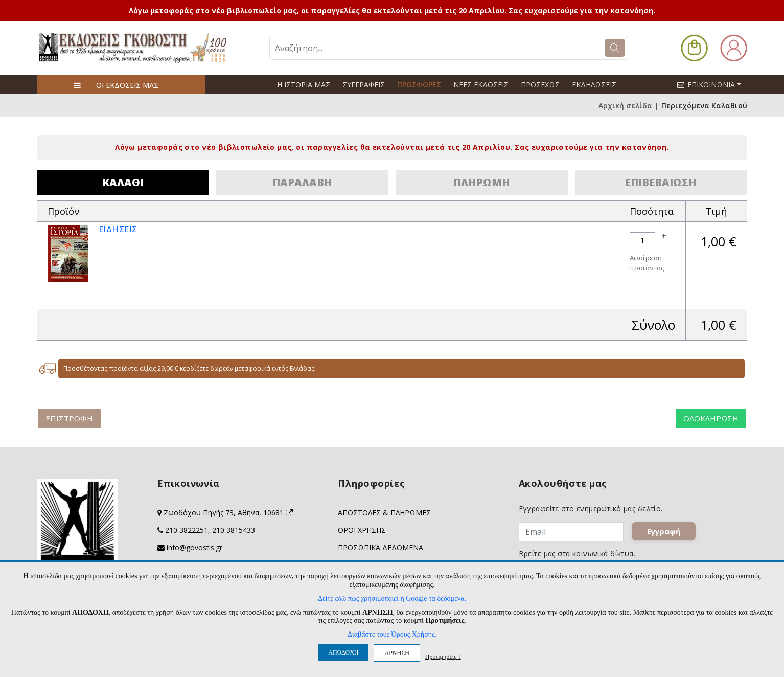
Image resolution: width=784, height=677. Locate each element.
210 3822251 (187, 530)
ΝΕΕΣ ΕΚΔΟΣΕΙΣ (481, 85)
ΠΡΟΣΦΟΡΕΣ (419, 85)
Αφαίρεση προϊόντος (647, 263)
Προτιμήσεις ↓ (443, 656)
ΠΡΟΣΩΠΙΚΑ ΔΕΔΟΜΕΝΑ (381, 547)
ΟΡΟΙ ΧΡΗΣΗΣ (362, 530)
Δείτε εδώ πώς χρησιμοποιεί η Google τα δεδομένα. (392, 599)
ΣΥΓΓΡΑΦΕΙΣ (364, 85)
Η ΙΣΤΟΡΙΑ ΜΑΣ (304, 85)
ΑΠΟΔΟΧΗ (343, 652)
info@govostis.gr (194, 547)
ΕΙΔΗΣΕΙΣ (118, 229)
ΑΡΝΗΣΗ (397, 653)
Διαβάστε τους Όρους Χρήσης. (392, 634)
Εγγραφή (664, 531)
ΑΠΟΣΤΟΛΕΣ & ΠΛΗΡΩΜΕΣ (384, 513)
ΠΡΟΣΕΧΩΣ (540, 85)
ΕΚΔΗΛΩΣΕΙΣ (594, 85)
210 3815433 (234, 530)
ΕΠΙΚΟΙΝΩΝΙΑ (713, 84)
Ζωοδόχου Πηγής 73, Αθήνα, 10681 (228, 513)
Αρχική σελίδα (625, 106)
